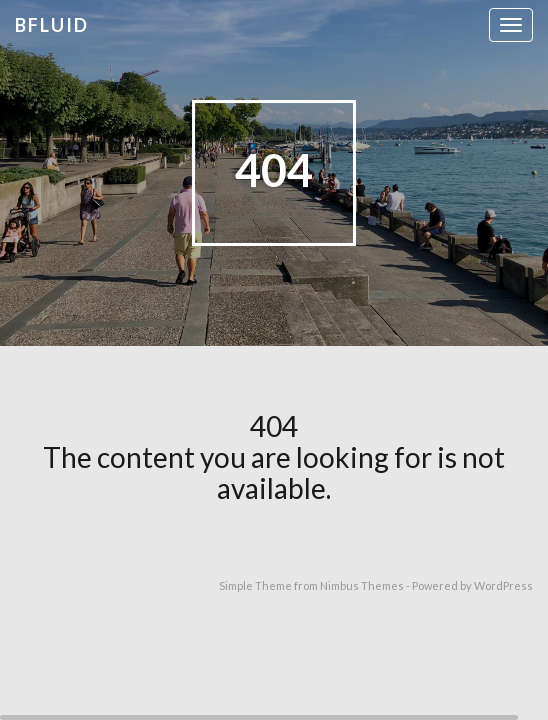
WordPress (503, 585)
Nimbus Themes (362, 585)
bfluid (52, 25)
